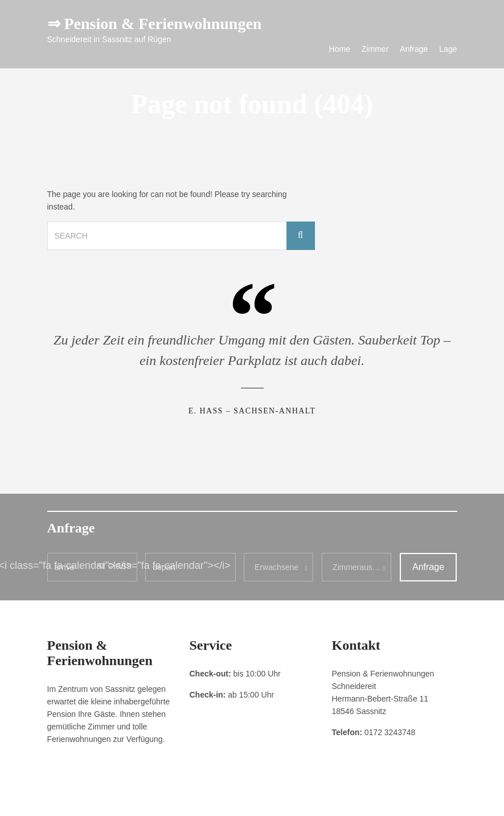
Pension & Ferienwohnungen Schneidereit (393, 799)
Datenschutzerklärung (122, 799)
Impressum (64, 799)
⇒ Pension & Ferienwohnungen (155, 24)
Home (340, 49)
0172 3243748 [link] (390, 732)
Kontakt (174, 799)
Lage (448, 49)
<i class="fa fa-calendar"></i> (163, 565)
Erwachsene (276, 567)
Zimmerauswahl (361, 567)
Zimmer (375, 49)
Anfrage (414, 49)
